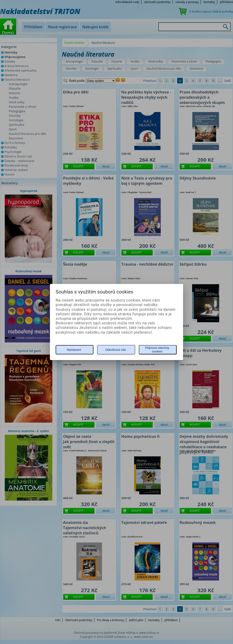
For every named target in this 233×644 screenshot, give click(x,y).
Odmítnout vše (116, 350)
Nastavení (74, 350)
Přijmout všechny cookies (157, 350)
